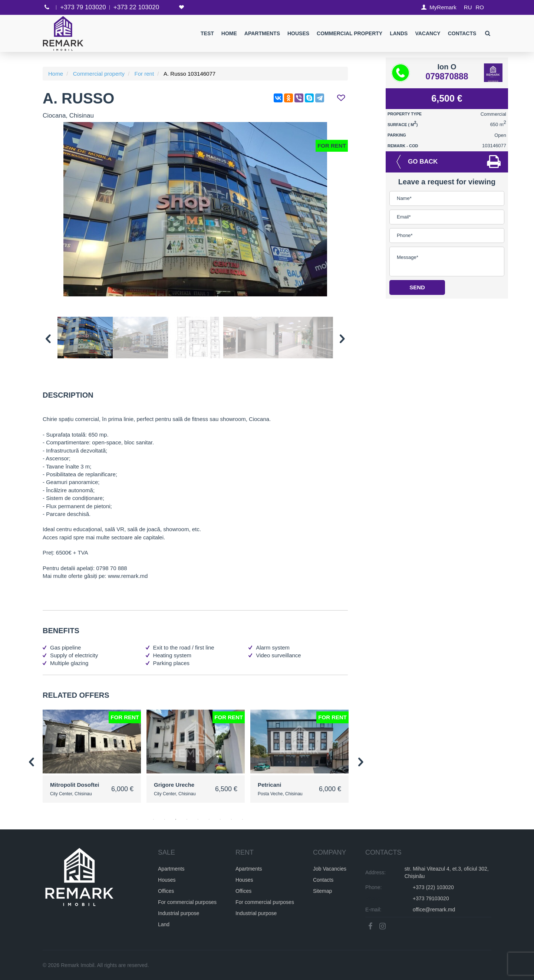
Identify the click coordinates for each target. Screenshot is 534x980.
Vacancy (428, 33)
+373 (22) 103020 (433, 887)
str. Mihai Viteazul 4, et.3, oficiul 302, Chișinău (447, 872)
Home (229, 33)
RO (480, 7)
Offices (166, 891)
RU (468, 7)
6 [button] (209, 819)
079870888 (447, 76)
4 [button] (187, 819)
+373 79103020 (431, 898)
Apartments (262, 33)
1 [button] (154, 819)
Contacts (462, 33)
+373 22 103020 (136, 7)
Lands (399, 33)
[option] (195, 209)
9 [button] (243, 819)
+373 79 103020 (83, 7)
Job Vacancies (330, 868)
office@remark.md (434, 909)
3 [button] (176, 819)
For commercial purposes (187, 902)
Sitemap (322, 891)
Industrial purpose (179, 913)
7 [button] (220, 819)
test (207, 33)
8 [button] (231, 819)
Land (164, 924)
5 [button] (198, 819)
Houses (298, 33)
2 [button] (165, 819)
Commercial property (350, 33)
